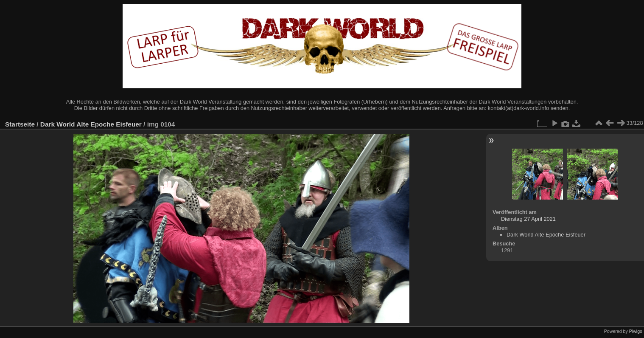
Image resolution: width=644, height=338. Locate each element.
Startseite (20, 124)
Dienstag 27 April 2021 (528, 219)
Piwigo (636, 331)
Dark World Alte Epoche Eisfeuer (91, 124)
